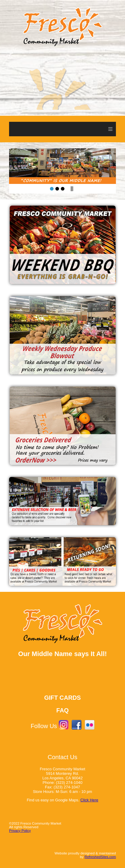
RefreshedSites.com (100, 857)
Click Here (89, 800)
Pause (72, 189)
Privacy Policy (20, 831)
